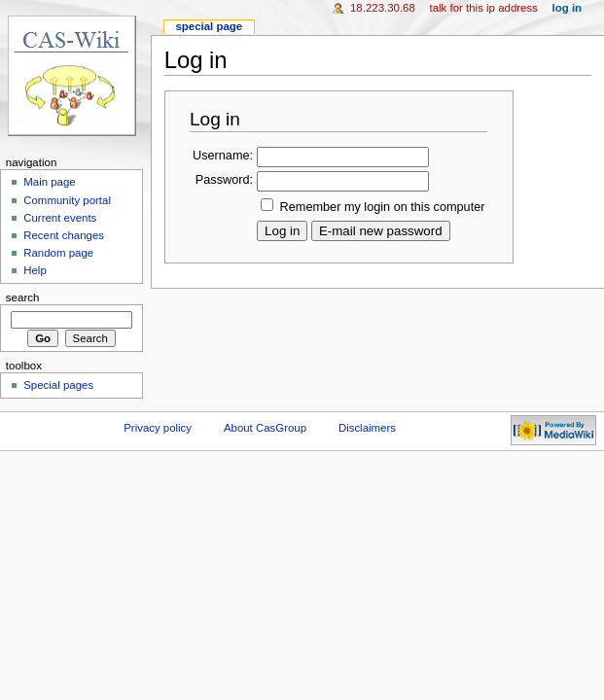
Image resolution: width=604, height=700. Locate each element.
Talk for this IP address (483, 8)
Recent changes (64, 235)
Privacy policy (158, 428)
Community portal (67, 200)
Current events (60, 218)
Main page (50, 182)
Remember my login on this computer (383, 207)
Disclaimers (367, 428)
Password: (224, 180)
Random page (58, 253)
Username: (223, 156)
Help (35, 270)
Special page (209, 26)
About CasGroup (265, 428)
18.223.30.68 (383, 8)
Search (23, 297)
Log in (568, 8)
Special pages (58, 385)
